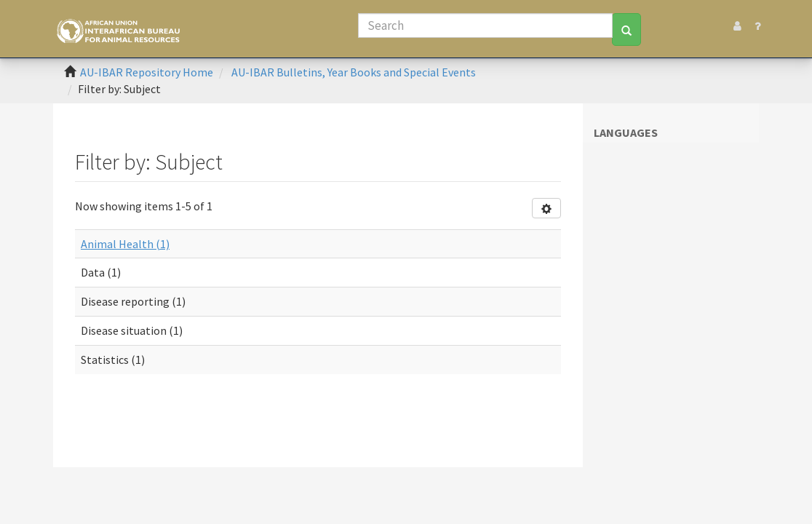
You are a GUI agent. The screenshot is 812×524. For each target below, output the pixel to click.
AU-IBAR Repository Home (147, 72)
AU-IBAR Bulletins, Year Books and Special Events (354, 72)
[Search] (485, 25)
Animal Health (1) (125, 244)
